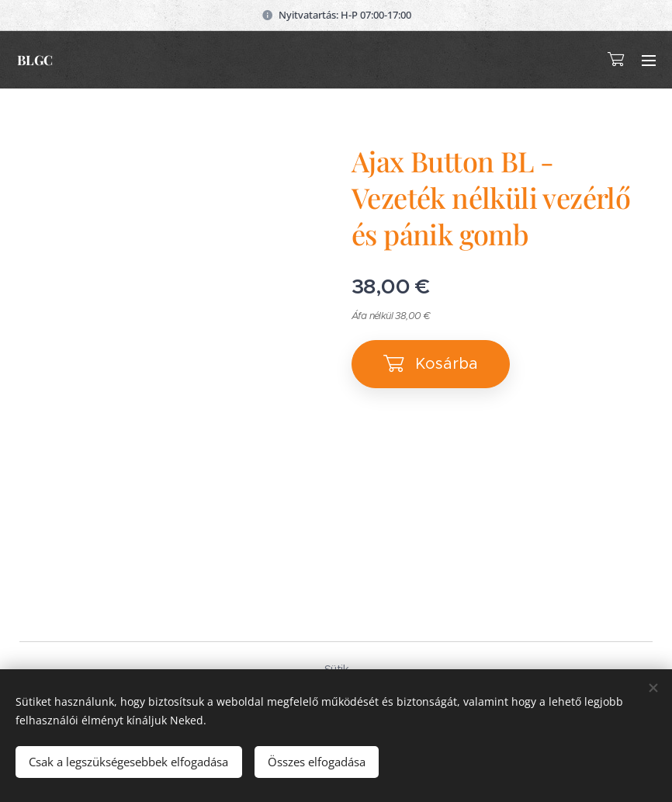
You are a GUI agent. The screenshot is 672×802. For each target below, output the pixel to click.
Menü (649, 61)
